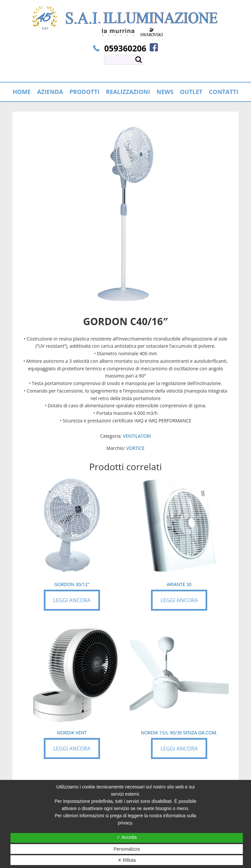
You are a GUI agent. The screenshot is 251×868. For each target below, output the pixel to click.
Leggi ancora (72, 600)
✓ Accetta (127, 837)
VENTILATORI (137, 436)
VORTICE (135, 448)
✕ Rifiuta (127, 860)
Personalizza (126, 849)
